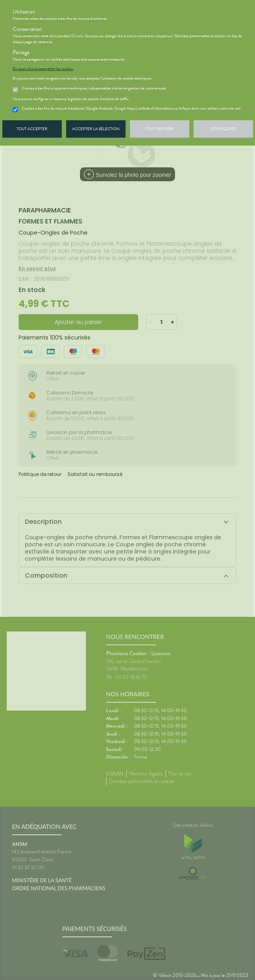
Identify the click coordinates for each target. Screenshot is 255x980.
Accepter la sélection (96, 129)
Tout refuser (159, 129)
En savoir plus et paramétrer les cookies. (43, 69)
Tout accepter (32, 129)
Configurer (223, 129)
